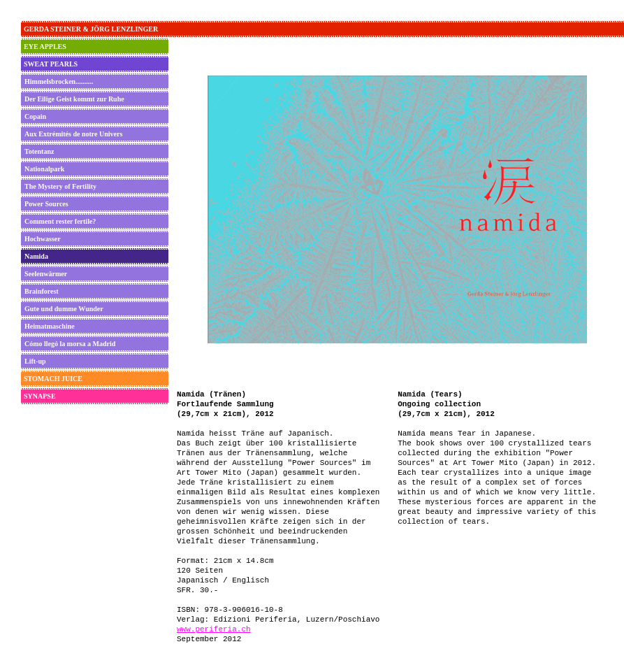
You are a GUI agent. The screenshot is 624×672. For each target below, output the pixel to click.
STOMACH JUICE (53, 379)
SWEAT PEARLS (51, 64)
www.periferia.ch (214, 629)
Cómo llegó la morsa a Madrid (70, 344)
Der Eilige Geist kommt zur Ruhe (74, 99)
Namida (36, 256)
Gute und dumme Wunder (64, 309)
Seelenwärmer (46, 274)
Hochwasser (43, 239)
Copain (35, 116)
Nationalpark (44, 169)
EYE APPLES (45, 47)
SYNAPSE (40, 396)
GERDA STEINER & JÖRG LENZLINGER (91, 29)
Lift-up (35, 361)
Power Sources (46, 204)
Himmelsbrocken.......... (59, 81)
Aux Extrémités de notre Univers (73, 134)
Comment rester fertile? (60, 221)
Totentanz (39, 151)
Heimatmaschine (50, 326)
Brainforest (42, 291)
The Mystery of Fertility (60, 186)
